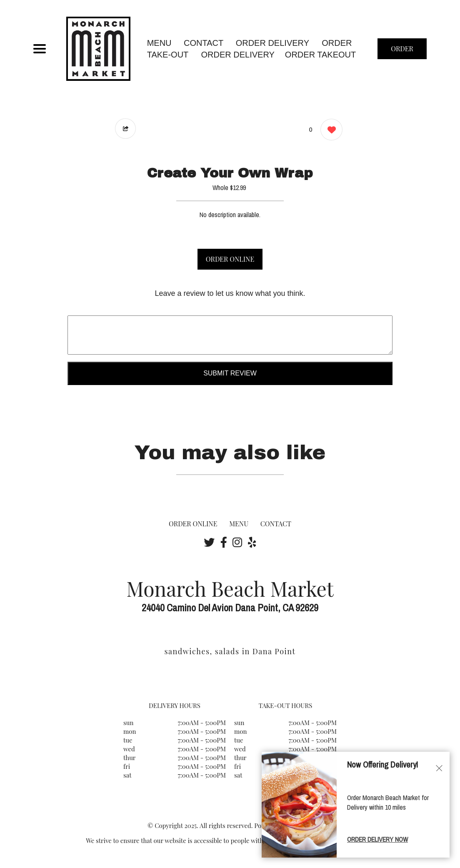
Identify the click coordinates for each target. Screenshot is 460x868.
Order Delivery (272, 43)
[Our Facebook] (224, 542)
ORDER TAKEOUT (320, 55)
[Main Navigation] (40, 49)
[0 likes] (329, 131)
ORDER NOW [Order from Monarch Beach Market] (402, 52)
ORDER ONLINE (230, 259)
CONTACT (204, 43)
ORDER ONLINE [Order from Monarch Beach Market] (193, 524)
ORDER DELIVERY (238, 55)
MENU (159, 43)
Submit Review (230, 373)
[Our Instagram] (237, 542)
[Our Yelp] (252, 542)
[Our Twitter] (209, 542)
